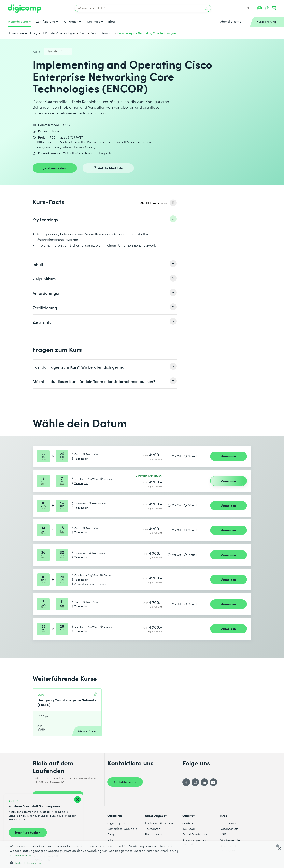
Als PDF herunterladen (154, 203)
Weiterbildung (18, 21)
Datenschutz (229, 828)
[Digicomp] (24, 9)
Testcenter (152, 828)
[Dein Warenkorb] (274, 8)
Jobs (110, 840)
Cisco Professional (102, 33)
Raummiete (153, 834)
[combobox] (279, 846)
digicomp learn (118, 823)
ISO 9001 (189, 828)
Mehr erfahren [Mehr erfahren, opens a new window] (23, 855)
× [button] (280, 849)
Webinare (93, 21)
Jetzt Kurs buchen (28, 832)
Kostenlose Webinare (122, 828)
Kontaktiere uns (125, 782)
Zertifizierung (46, 21)
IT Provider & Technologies (59, 33)
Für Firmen (71, 21)
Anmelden (229, 456)
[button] (95, 863)
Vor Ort (177, 456)
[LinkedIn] (204, 782)
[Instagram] (195, 782)
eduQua (188, 823)
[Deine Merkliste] (267, 8)
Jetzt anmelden (55, 168)
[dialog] (142, 855)
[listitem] (105, 219)
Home (12, 33)
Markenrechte (230, 840)
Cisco (83, 33)
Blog (112, 21)
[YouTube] (213, 782)
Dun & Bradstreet (195, 834)
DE (249, 8)
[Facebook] (186, 782)
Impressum (228, 823)
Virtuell (192, 456)
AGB (223, 834)
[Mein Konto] (259, 9)
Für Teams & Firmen (159, 823)
